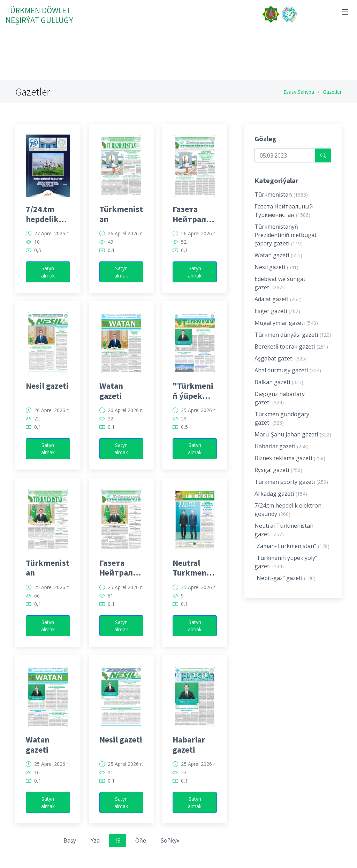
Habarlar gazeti (189, 752)
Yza (95, 848)
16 (37, 780)
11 (111, 780)
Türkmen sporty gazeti (291, 489)
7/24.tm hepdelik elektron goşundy (42, 221)
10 (37, 249)
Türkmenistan (121, 221)
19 (117, 848)
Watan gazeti (111, 398)
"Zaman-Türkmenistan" (292, 553)
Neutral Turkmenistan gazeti (194, 575)
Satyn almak (48, 279)
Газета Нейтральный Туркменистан (194, 221)
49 (111, 249)
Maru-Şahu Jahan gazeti (293, 442)
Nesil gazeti (47, 393)
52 (184, 249)
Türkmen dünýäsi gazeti (293, 342)
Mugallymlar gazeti (286, 330)
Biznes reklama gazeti (290, 465)
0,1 (111, 258)
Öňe (141, 848)
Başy (70, 848)
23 (184, 426)
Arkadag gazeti (281, 501)
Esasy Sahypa (299, 92)
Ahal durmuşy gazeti (288, 378)
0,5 (38, 258)
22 (37, 426)
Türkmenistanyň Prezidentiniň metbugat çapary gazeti (286, 242)
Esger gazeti (277, 318)
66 (37, 603)
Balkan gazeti (279, 389)
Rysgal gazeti (278, 477)
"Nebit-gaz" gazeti (285, 585)
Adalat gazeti (278, 306)
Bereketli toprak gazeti (291, 354)
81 (111, 603)
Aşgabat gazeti (281, 366)
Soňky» (170, 848)
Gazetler (332, 92)
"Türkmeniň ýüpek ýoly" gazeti (193, 398)
